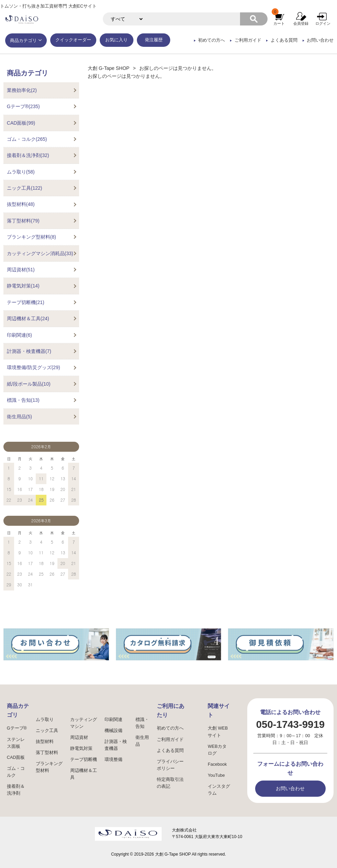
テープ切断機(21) (26, 302)
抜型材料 (45, 742)
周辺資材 (79, 738)
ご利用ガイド (248, 40)
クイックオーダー (73, 40)
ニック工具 (47, 731)
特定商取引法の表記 (170, 783)
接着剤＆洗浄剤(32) (28, 155)
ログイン (323, 23)
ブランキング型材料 (49, 767)
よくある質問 (284, 40)
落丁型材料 (47, 753)
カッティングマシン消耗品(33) (40, 253)
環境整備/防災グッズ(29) (34, 367)
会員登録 (301, 23)
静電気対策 (81, 749)
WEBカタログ (217, 750)
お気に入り (116, 40)
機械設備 (113, 731)
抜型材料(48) (21, 204)
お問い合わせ (320, 40)
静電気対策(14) (23, 286)
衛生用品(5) (19, 417)
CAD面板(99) (21, 123)
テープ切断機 (84, 760)
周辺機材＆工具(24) (28, 318)
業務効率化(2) (22, 90)
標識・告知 (142, 723)
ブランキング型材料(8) (31, 237)
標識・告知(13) (23, 400)
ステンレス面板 (16, 743)
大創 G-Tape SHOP (108, 68)
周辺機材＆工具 (84, 774)
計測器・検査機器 (116, 745)
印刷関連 (113, 720)
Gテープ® (17, 728)
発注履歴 (154, 40)
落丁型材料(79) (23, 221)
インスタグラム (219, 790)
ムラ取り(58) (21, 172)
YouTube (216, 775)
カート (279, 23)
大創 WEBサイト (218, 732)
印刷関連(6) (19, 335)
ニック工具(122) (25, 188)
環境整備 (113, 760)
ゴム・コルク (16, 772)
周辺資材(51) (21, 270)
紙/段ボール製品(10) (29, 384)
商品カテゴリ (23, 41)
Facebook (217, 764)
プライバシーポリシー (170, 765)
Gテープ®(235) (23, 106)
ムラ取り (45, 720)
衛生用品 (142, 741)
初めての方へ (211, 40)
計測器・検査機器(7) (29, 351)
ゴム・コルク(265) (27, 139)
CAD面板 (16, 757)
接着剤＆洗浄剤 (16, 790)
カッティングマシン (84, 723)
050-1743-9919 (290, 724)
